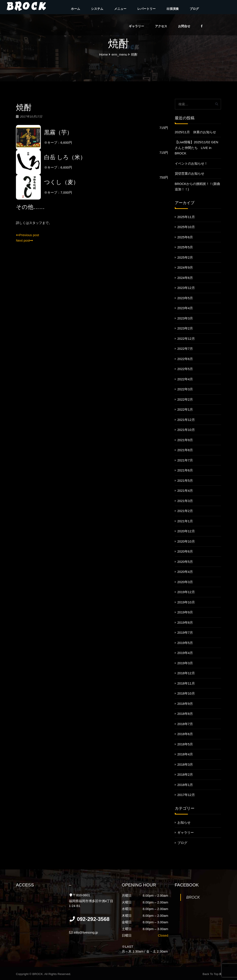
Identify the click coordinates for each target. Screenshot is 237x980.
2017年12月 (186, 795)
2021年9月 (185, 440)
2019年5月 (185, 643)
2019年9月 (185, 612)
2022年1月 (185, 409)
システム (97, 9)
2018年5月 (185, 744)
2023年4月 (185, 308)
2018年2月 (185, 774)
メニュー (120, 9)
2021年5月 (185, 481)
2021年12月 (186, 420)
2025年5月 (185, 247)
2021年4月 (185, 491)
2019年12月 (186, 592)
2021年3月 (185, 501)
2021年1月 (185, 521)
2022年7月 (185, 349)
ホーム (76, 9)
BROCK (193, 897)
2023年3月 (185, 318)
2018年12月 (186, 673)
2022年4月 (185, 379)
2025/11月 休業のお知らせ (195, 132)
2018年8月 (185, 714)
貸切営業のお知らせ (190, 173)
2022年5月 (185, 369)
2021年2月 (185, 511)
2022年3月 (185, 389)
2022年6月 (185, 359)
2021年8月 (185, 450)
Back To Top (212, 974)
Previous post (27, 235)
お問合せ (184, 26)
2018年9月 (185, 704)
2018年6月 (185, 734)
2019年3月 (185, 663)
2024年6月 (185, 278)
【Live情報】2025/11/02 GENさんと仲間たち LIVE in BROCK (197, 148)
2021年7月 (185, 460)
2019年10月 (186, 602)
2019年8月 (185, 622)
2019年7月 (185, 633)
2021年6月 (185, 470)
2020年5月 (185, 562)
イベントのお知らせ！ (191, 163)
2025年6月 (185, 237)
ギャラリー (136, 26)
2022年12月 (186, 339)
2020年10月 (186, 541)
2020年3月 (185, 582)
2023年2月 (185, 328)
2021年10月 (186, 430)
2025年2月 (185, 257)
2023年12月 (186, 288)
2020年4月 (185, 572)
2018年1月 (185, 785)
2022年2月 (185, 399)
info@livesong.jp (83, 932)
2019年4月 (185, 653)
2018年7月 (185, 724)
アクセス (161, 26)
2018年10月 (186, 693)
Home (103, 54)
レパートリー (146, 9)
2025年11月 (186, 217)
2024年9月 (185, 267)
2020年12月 (186, 531)
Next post (24, 240)
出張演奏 (173, 9)
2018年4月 (185, 754)
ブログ (194, 9)
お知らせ (184, 822)
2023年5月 (185, 298)
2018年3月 (185, 764)
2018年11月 (186, 683)
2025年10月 (186, 227)
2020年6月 (185, 551)
